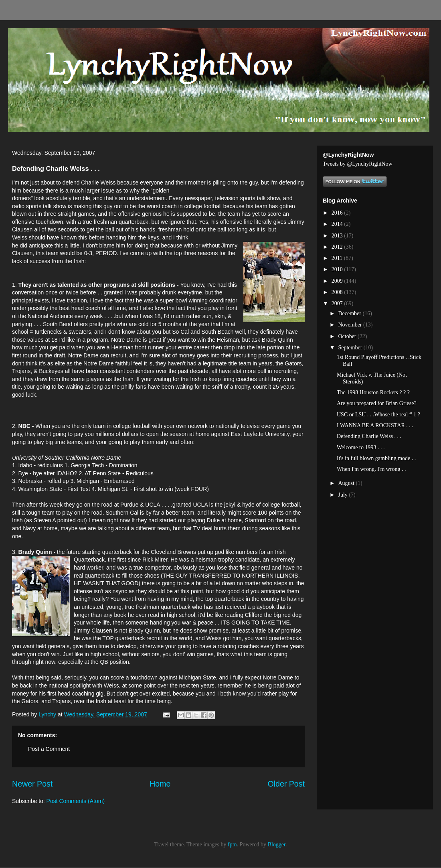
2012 (338, 247)
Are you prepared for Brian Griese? (377, 403)
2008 (338, 292)
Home (160, 784)
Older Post (286, 784)
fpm (232, 845)
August (347, 483)
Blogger (277, 845)
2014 (338, 224)
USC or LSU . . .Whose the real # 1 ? (378, 415)
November (351, 325)
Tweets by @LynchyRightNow (358, 164)
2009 (338, 281)
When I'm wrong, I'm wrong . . (371, 469)
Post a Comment (49, 749)
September (351, 348)
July (343, 495)
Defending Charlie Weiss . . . (369, 436)
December (350, 313)
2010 (338, 269)
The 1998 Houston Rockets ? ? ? (373, 392)
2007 (338, 303)
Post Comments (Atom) (76, 801)
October (348, 336)
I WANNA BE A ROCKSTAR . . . (375, 425)
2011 (338, 258)
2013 (338, 236)
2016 (338, 213)
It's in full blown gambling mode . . (376, 458)
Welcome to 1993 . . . (361, 447)
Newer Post (32, 784)
